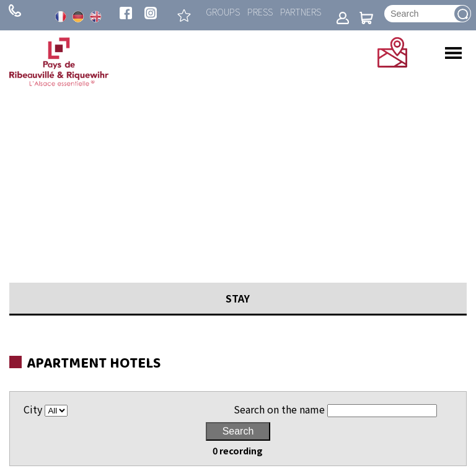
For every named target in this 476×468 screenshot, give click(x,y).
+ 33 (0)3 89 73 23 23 (15, 11)
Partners (301, 11)
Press (260, 11)
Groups (223, 11)
